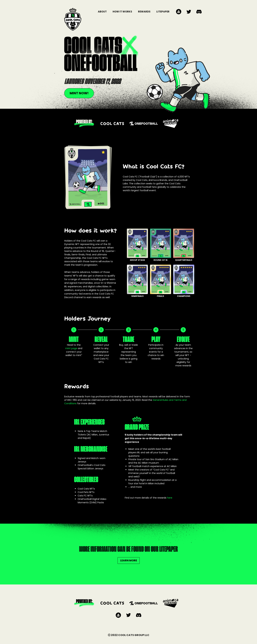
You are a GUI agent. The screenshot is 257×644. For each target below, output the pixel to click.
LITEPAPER (163, 12)
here (170, 498)
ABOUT (102, 12)
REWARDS (144, 12)
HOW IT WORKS (122, 12)
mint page (71, 348)
